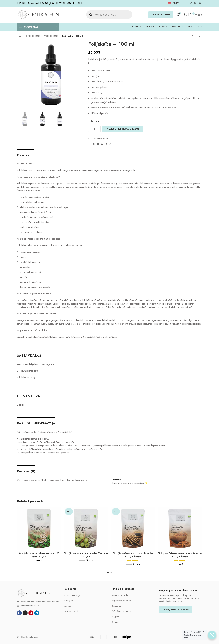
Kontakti (115, 622)
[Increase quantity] (99, 129)
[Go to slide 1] (108, 572)
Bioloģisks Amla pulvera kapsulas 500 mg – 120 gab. (86, 555)
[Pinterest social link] (195, 3)
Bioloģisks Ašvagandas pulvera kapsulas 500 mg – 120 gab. (133, 555)
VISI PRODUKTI (51, 36)
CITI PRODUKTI (33, 36)
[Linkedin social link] (200, 3)
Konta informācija (72, 595)
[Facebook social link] (187, 3)
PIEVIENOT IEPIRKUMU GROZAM (123, 129)
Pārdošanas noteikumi (122, 611)
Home (20, 36)
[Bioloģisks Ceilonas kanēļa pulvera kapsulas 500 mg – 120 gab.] (180, 528)
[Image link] (34, 593)
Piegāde (115, 617)
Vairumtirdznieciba (120, 595)
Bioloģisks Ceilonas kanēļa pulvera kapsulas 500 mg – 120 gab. (180, 555)
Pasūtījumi (69, 601)
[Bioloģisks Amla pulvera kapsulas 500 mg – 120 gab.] (86, 528)
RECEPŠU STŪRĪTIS (161, 15)
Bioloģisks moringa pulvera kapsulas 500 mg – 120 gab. (39, 555)
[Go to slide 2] (111, 572)
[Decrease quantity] (90, 129)
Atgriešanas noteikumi (121, 601)
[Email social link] (98, 144)
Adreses (68, 606)
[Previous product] (192, 36)
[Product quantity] (94, 129)
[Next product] (200, 36)
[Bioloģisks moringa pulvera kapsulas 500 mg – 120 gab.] (39, 528)
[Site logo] (38, 14)
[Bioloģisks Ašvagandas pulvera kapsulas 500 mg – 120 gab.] (133, 528)
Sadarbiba (116, 606)
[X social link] (94, 144)
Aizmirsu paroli (71, 611)
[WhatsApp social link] (110, 144)
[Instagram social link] (191, 3)
